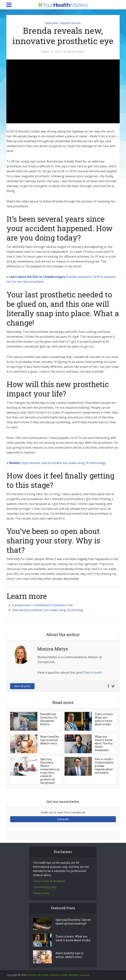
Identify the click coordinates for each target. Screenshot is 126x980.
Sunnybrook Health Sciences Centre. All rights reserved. (58, 975)
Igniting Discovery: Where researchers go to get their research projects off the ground (50, 771)
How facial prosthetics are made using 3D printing (48, 610)
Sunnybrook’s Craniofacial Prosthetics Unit (42, 605)
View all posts (22, 686)
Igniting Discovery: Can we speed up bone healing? (73, 922)
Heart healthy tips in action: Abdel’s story (49, 740)
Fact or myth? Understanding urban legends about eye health (104, 766)
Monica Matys (76, 52)
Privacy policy (41, 893)
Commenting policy (45, 887)
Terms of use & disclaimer (49, 881)
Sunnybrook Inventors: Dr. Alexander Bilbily (49, 719)
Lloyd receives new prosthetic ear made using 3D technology (56, 463)
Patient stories (70, 23)
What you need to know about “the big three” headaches (104, 743)
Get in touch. (93, 672)
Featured (51, 23)
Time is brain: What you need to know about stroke (104, 719)
